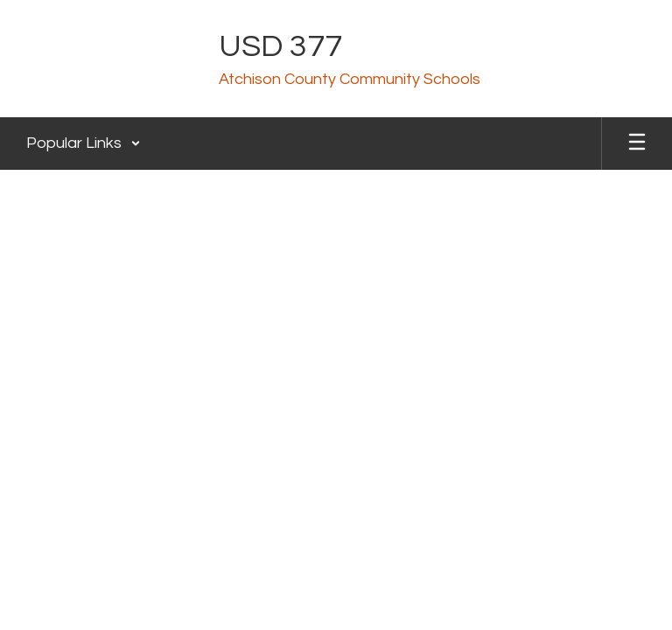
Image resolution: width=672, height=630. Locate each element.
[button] (84, 143)
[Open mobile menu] (637, 143)
